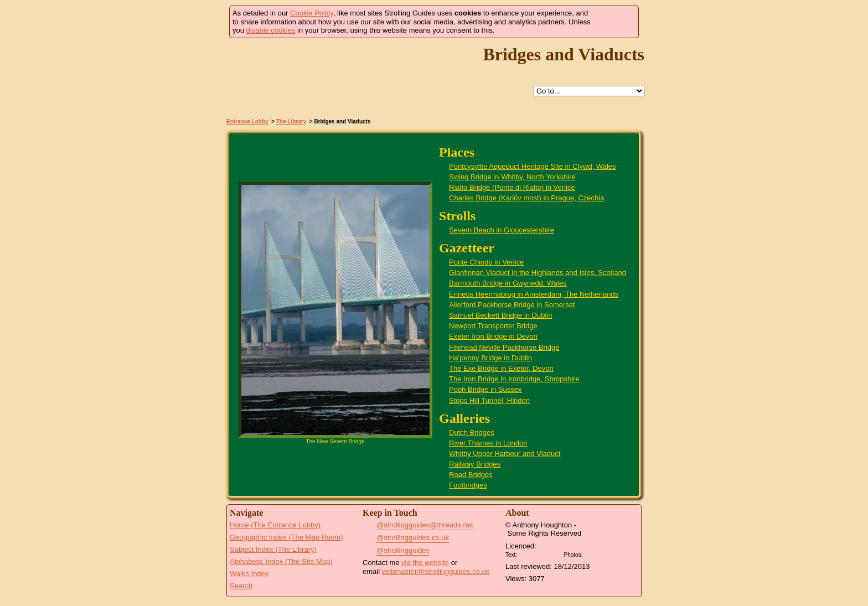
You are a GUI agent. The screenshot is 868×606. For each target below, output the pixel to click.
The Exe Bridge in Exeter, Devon (501, 368)
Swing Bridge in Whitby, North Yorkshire (512, 177)
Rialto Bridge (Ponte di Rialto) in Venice (512, 187)
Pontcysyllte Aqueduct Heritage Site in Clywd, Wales (533, 166)
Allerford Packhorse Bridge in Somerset (512, 305)
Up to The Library (445, 92)
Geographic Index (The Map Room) (286, 537)
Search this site (471, 92)
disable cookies (271, 30)
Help (420, 92)
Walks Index (249, 574)
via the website (425, 563)
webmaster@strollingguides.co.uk (436, 571)
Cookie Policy (312, 13)
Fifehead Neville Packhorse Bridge (504, 347)
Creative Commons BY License (540, 553)
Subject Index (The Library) (273, 549)
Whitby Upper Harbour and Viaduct (505, 454)
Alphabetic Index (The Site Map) (281, 561)
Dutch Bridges (472, 433)
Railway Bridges (475, 464)
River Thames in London (488, 443)
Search (241, 586)
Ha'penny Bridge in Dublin (490, 358)
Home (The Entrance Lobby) (275, 525)
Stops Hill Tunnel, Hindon (489, 400)
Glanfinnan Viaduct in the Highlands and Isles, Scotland (538, 273)
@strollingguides (403, 550)
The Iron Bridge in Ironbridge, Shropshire (514, 379)
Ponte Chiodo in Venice (486, 262)
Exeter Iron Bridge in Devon (493, 336)
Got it (615, 22)
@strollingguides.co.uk (413, 538)
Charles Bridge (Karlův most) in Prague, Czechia (526, 198)
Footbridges (468, 485)
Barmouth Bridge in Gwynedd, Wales (508, 283)
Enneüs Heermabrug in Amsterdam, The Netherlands (534, 294)
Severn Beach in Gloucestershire (502, 230)
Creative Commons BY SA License (606, 553)
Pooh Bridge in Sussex (485, 389)
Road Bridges (471, 475)
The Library (291, 121)
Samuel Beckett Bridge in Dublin (500, 315)
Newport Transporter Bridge (493, 326)
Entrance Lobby (247, 121)
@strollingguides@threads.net (425, 525)
